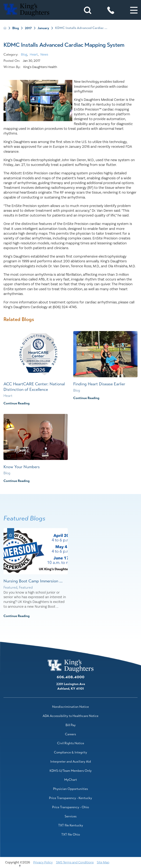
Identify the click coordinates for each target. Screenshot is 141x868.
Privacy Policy (43, 862)
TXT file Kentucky (71, 825)
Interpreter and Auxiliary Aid (71, 761)
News (44, 55)
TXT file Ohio (71, 834)
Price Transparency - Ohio (70, 807)
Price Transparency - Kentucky (70, 798)
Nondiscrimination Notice (70, 707)
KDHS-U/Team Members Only (71, 771)
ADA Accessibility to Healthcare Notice (70, 716)
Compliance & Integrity (70, 752)
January (43, 28)
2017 (28, 28)
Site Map (103, 862)
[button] (134, 10)
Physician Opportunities (70, 789)
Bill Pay (71, 725)
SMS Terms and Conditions (75, 862)
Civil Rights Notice (71, 743)
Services (71, 816)
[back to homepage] (5, 28)
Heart (34, 55)
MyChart (71, 780)
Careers (70, 734)
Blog (16, 28)
